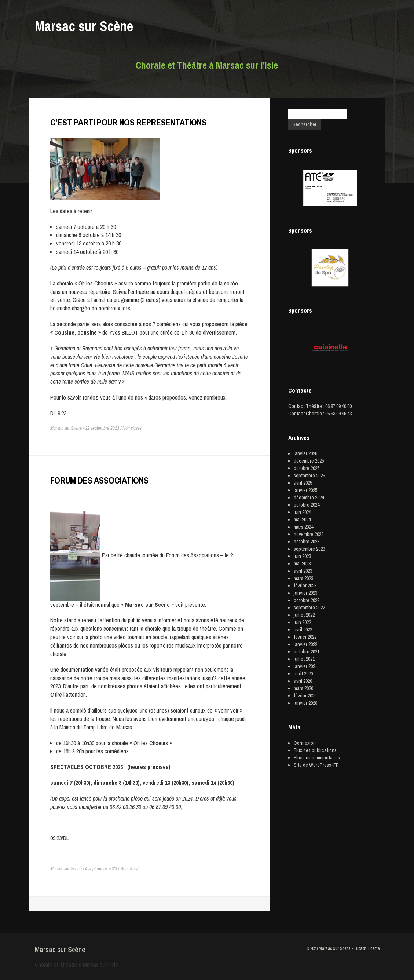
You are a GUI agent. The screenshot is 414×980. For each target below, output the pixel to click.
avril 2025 (303, 483)
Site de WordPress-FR (316, 765)
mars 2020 (303, 688)
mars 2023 (303, 578)
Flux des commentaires (317, 758)
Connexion (305, 743)
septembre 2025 (309, 476)
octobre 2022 (307, 600)
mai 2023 (302, 564)
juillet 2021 (304, 659)
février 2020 (305, 696)
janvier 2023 (305, 593)
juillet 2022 (304, 615)
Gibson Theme (367, 948)
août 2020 (303, 674)
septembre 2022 (309, 608)
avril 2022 (303, 630)
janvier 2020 (305, 703)
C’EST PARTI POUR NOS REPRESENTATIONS (128, 122)
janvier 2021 (305, 666)
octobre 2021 (307, 652)
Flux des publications (315, 750)
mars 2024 (303, 527)
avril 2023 (303, 571)
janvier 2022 (305, 644)
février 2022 (305, 637)
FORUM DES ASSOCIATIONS (99, 480)
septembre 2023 (309, 549)
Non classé (132, 428)
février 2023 (305, 586)
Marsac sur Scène (84, 26)
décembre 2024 (309, 498)
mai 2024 (302, 520)
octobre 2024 (307, 505)
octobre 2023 (307, 542)
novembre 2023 (309, 534)
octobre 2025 (307, 468)
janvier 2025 (305, 490)
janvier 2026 (305, 453)
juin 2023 (302, 556)
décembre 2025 (309, 461)
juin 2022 (302, 622)
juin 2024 (302, 512)
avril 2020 (303, 681)
